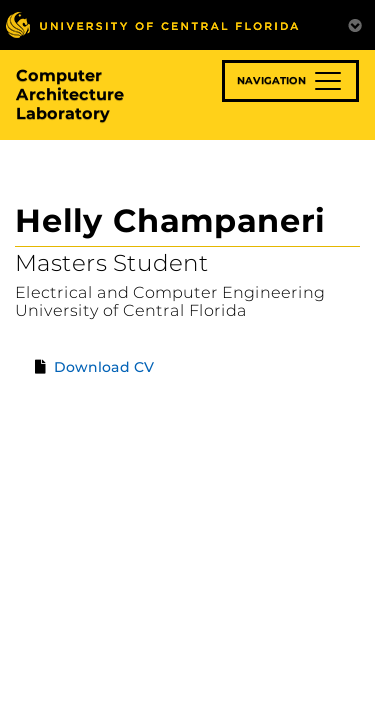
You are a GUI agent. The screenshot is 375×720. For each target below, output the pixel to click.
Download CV (104, 367)
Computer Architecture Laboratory (70, 94)
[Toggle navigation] (290, 81)
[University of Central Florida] (152, 24)
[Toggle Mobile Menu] (355, 23)
